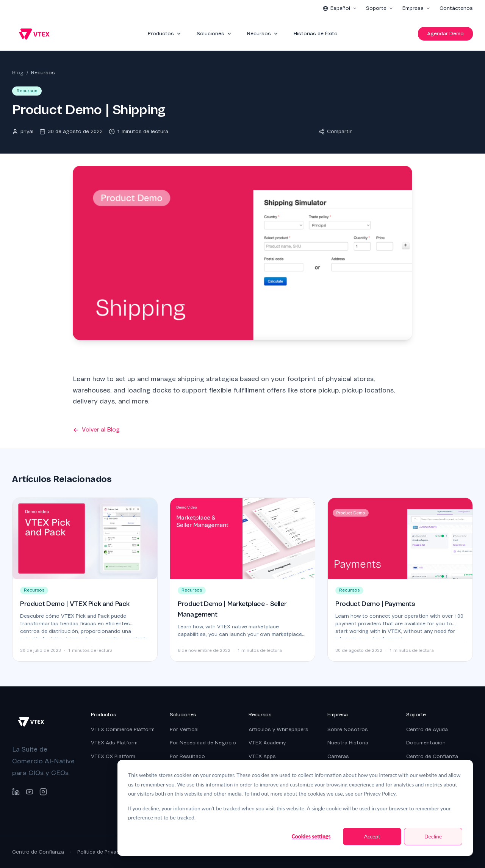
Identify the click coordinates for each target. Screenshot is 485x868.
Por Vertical (184, 729)
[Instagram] (43, 792)
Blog (18, 73)
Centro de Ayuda (427, 729)
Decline (433, 836)
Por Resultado (187, 756)
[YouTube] (30, 792)
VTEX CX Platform (113, 756)
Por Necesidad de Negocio (203, 743)
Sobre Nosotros (348, 729)
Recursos (263, 34)
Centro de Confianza (432, 756)
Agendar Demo (445, 34)
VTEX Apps (262, 756)
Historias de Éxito (316, 34)
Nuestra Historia (348, 743)
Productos (165, 34)
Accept (372, 836)
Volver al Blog (96, 430)
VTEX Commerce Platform (123, 729)
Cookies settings (311, 836)
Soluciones (214, 34)
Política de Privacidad (103, 852)
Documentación (426, 743)
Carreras (338, 756)
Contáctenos (456, 8)
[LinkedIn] (16, 792)
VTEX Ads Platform (114, 743)
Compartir (335, 131)
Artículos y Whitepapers (278, 729)
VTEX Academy (267, 743)
